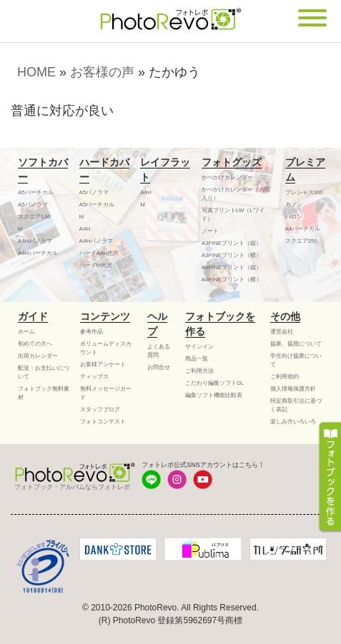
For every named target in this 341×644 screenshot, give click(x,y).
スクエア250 (301, 241)
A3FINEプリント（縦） (232, 243)
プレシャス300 (304, 192)
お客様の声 (102, 72)
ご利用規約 (285, 377)
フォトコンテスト (103, 422)
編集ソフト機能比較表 (214, 395)
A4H (85, 229)
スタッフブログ (100, 409)
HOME (36, 72)
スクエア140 (34, 217)
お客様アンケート (103, 364)
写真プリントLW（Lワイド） (233, 215)
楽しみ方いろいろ (293, 422)
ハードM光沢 (96, 265)
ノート (210, 231)
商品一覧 (197, 359)
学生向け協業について (296, 360)
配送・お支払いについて (44, 372)
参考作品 (92, 332)
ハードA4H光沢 (99, 253)
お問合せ (159, 367)
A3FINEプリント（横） (232, 255)
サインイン (199, 347)
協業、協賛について (296, 344)
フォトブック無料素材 (44, 393)
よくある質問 (159, 351)
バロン (294, 217)
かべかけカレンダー (227, 177)
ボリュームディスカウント (106, 348)
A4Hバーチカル (38, 253)
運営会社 (282, 332)
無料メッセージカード (106, 393)
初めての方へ (35, 344)
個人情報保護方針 (293, 389)
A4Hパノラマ (35, 241)
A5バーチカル (36, 192)
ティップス (94, 377)
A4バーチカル (303, 229)
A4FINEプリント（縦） (232, 267)
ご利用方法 (199, 371)
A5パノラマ (33, 205)
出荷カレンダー (38, 356)
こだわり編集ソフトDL (214, 383)
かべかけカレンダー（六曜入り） (236, 194)
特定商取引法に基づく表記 (296, 405)
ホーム (26, 332)
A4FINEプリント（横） (232, 280)
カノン (294, 205)
